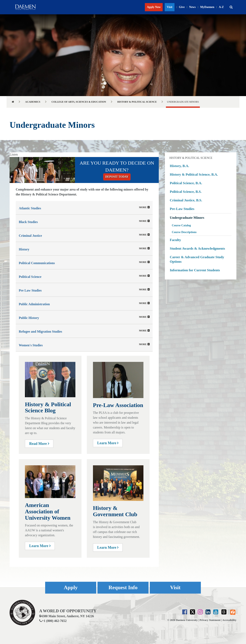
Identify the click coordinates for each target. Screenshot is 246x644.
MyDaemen (207, 7)
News (192, 7)
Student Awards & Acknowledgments (197, 249)
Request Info (123, 588)
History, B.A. (179, 166)
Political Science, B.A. (186, 183)
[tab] (84, 208)
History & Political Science (137, 102)
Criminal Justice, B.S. (186, 200)
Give (182, 7)
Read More (39, 444)
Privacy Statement (210, 620)
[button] (231, 7)
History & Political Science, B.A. (194, 174)
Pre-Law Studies (182, 209)
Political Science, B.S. (186, 192)
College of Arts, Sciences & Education (79, 102)
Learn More (108, 443)
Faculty (175, 240)
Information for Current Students (195, 270)
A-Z (221, 7)
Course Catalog (181, 225)
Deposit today (117, 177)
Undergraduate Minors (187, 218)
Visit (169, 7)
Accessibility (229, 620)
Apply (71, 588)
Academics (33, 102)
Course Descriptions (184, 232)
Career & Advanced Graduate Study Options (197, 259)
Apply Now (154, 7)
